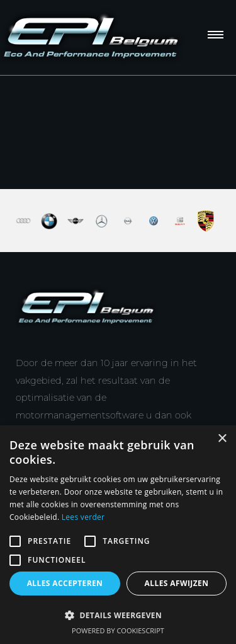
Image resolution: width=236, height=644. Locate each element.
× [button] (222, 439)
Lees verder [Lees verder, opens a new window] (83, 517)
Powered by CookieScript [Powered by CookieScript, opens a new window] (118, 630)
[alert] (118, 535)
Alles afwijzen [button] (177, 583)
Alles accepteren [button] (65, 583)
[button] (118, 615)
